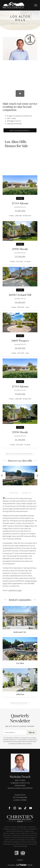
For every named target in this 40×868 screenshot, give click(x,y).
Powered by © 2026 (20, 865)
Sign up (31, 732)
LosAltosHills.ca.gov (15, 590)
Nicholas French (20, 777)
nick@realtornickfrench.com (20, 783)
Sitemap (20, 860)
